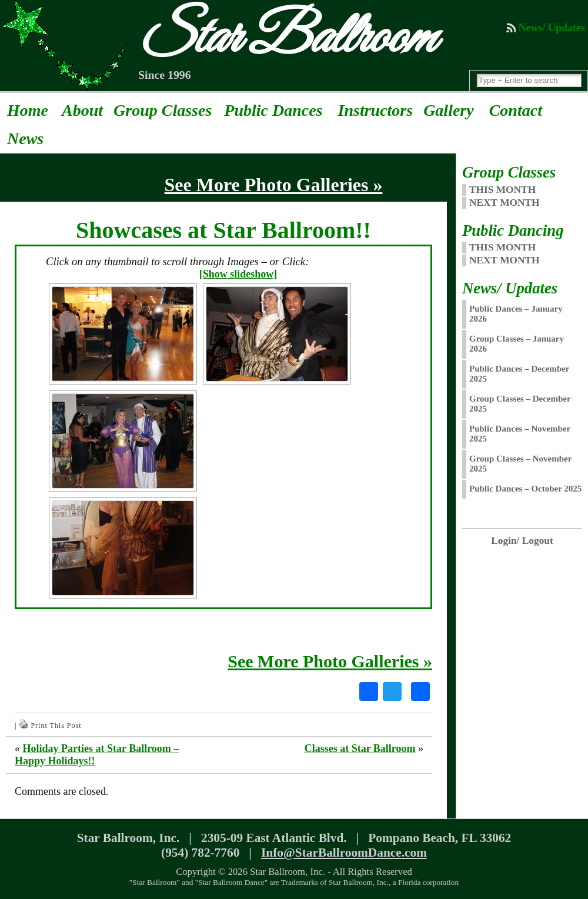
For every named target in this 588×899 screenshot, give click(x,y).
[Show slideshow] (238, 274)
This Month (502, 247)
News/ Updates (552, 28)
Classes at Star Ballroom (360, 748)
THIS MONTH (502, 190)
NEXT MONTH (505, 203)
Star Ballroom (286, 39)
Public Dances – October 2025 (525, 489)
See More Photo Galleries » (330, 661)
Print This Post (56, 726)
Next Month (505, 260)
